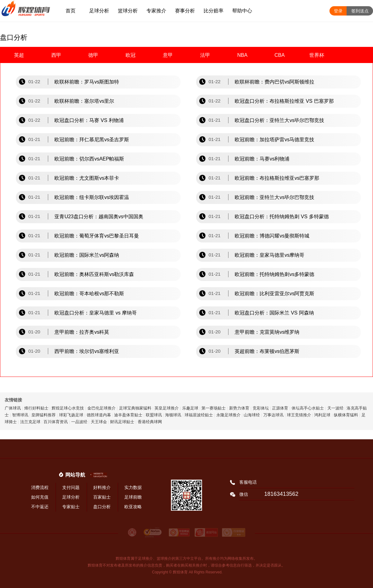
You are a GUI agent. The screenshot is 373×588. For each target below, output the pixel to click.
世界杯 (317, 55)
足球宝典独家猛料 (135, 408)
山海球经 (252, 415)
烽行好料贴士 (36, 408)
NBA (242, 55)
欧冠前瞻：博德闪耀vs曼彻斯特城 (272, 236)
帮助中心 (242, 11)
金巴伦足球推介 (101, 408)
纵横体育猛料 (346, 415)
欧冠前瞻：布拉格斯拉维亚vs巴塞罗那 (277, 178)
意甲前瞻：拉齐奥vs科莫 (82, 332)
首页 (71, 11)
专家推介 (156, 11)
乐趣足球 (190, 408)
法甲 (205, 55)
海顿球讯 (173, 415)
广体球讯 (13, 408)
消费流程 (40, 487)
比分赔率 (214, 11)
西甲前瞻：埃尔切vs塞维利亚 (87, 351)
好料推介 (102, 487)
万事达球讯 (273, 415)
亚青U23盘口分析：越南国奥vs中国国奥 (99, 217)
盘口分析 (102, 507)
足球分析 (99, 11)
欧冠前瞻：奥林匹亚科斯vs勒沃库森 (94, 274)
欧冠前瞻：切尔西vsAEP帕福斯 (89, 159)
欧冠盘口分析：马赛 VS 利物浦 (89, 120)
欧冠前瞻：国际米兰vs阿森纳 (87, 255)
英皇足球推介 (167, 408)
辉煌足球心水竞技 (68, 408)
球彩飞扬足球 (71, 415)
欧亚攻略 (133, 507)
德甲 (93, 55)
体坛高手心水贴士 (308, 408)
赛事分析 (185, 11)
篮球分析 (128, 11)
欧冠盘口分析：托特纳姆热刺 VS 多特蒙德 (282, 217)
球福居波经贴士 (199, 415)
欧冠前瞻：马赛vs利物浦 (262, 159)
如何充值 (40, 497)
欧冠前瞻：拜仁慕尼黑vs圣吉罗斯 (92, 140)
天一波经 (335, 408)
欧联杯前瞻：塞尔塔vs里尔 (84, 101)
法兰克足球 (30, 422)
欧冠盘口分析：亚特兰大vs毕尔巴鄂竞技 (279, 120)
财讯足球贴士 (122, 422)
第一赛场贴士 (214, 408)
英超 (19, 55)
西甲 (56, 55)
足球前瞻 (133, 497)
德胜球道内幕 (99, 415)
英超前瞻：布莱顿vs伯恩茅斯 (267, 351)
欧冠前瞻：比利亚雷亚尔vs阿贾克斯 (274, 294)
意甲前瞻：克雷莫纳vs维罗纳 (267, 332)
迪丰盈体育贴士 (128, 415)
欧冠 (131, 55)
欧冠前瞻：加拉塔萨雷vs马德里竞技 (274, 140)
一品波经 (79, 422)
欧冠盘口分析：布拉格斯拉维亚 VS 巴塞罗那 (284, 101)
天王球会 (99, 422)
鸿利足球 (322, 415)
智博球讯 (20, 415)
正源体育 (280, 408)
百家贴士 (102, 497)
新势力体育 (239, 408)
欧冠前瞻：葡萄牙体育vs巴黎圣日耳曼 (97, 236)
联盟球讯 (154, 415)
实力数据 (133, 487)
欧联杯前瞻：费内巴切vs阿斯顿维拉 (274, 82)
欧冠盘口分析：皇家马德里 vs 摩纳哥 (96, 313)
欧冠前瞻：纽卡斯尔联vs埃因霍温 (92, 197)
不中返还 (40, 507)
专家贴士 (71, 507)
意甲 (168, 55)
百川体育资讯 (56, 422)
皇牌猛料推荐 (44, 415)
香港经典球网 (150, 422)
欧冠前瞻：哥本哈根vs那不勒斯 (89, 294)
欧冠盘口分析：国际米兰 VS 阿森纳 (274, 313)
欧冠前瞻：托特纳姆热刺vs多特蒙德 (274, 274)
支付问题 (71, 487)
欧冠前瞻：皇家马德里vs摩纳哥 (269, 255)
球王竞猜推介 (299, 415)
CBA (280, 55)
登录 (338, 11)
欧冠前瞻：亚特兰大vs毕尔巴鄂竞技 (274, 197)
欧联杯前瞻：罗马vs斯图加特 (87, 82)
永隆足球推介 (228, 415)
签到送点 (360, 11)
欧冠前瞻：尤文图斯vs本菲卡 (87, 178)
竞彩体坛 (261, 408)
